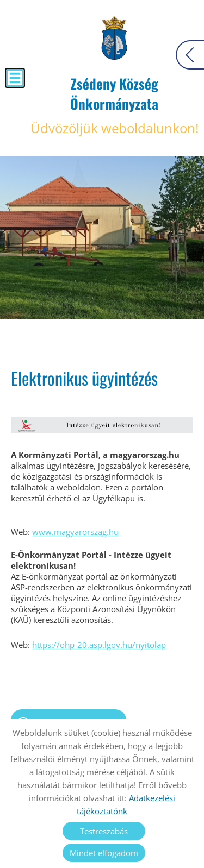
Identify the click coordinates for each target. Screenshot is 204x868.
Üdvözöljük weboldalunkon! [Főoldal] (114, 105)
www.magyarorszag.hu (75, 532)
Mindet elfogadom (104, 853)
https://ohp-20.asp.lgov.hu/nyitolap (99, 645)
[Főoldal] (115, 38)
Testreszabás (104, 831)
